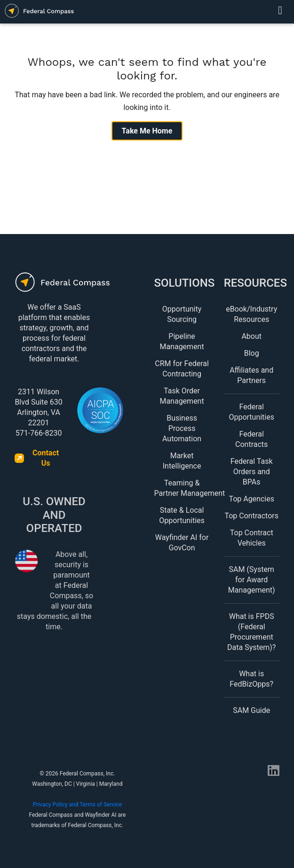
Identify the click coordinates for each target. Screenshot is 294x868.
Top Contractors (251, 516)
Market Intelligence (182, 461)
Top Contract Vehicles (252, 538)
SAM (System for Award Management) (252, 580)
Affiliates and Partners (251, 375)
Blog (252, 353)
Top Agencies (251, 499)
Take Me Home (147, 131)
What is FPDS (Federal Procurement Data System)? (251, 632)
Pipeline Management (182, 341)
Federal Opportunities (251, 412)
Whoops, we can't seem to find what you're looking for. (147, 69)
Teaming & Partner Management (182, 488)
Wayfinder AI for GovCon (182, 543)
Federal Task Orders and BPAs (252, 472)
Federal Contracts (251, 439)
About (251, 336)
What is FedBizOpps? (251, 679)
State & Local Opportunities (182, 515)
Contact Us (46, 458)
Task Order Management (182, 396)
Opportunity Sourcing (182, 314)
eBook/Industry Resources (251, 314)
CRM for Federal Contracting (182, 369)
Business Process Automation (182, 428)
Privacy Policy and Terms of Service (77, 805)
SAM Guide (251, 710)
